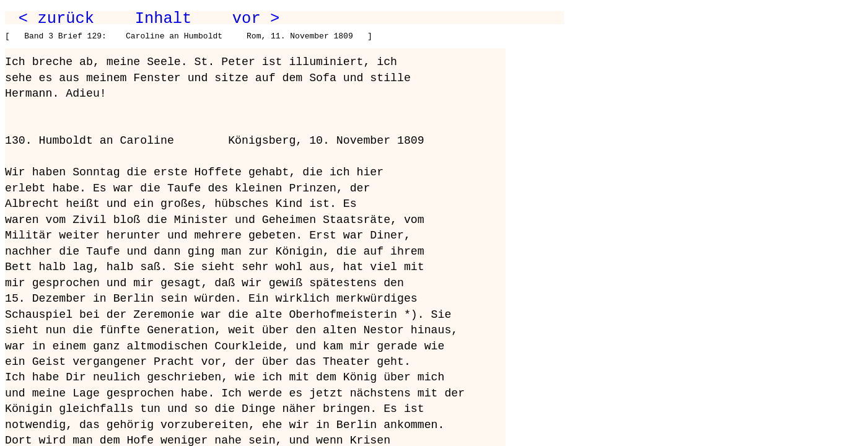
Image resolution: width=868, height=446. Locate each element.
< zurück (56, 19)
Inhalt (164, 19)
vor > (256, 19)
